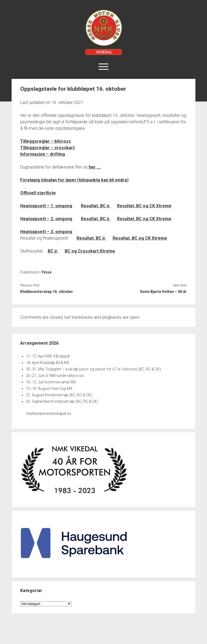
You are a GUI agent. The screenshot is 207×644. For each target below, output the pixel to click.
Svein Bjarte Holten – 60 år (163, 292)
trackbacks (82, 317)
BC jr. (53, 251)
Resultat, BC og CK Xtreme (144, 206)
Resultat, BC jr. (96, 206)
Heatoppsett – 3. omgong (46, 232)
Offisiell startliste (38, 193)
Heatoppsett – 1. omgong (46, 206)
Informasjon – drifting (43, 154)
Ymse (46, 272)
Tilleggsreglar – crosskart (47, 148)
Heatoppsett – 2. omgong (46, 219)
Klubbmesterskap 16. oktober (47, 292)
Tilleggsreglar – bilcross (46, 141)
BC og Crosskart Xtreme (90, 251)
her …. (95, 167)
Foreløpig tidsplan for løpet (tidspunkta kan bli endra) (74, 180)
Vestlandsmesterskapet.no (49, 414)
